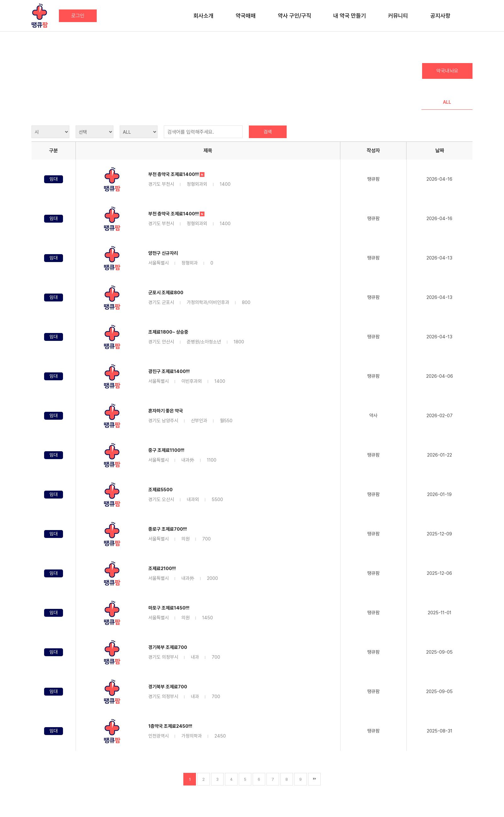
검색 (268, 132)
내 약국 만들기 (350, 16)
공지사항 (440, 16)
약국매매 (246, 16)
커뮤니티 (398, 16)
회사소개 (203, 16)
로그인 (78, 16)
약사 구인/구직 (295, 16)
